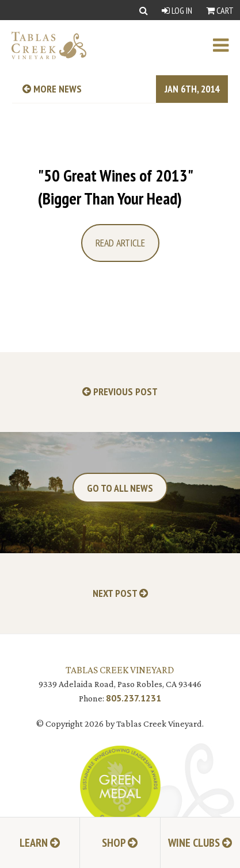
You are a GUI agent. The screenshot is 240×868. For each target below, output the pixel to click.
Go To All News (120, 488)
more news (52, 89)
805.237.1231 (134, 698)
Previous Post (120, 392)
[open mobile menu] (226, 45)
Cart (220, 10)
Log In (177, 10)
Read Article (120, 243)
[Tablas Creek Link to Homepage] (43, 45)
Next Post (120, 594)
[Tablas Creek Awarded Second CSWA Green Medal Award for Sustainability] (120, 784)
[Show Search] (144, 10)
